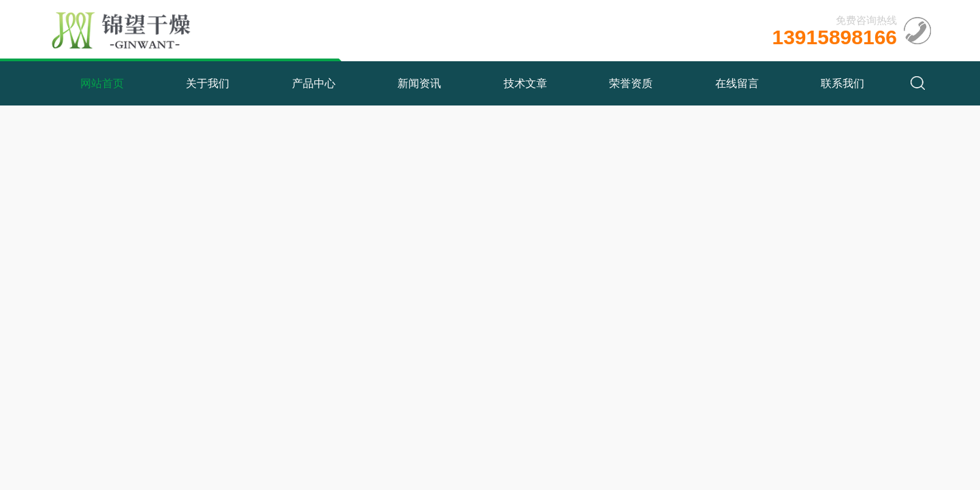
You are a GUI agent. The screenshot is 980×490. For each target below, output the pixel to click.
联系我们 (843, 83)
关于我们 (208, 83)
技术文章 (525, 83)
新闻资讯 (419, 83)
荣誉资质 (631, 83)
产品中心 (314, 83)
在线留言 (737, 83)
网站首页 (102, 83)
